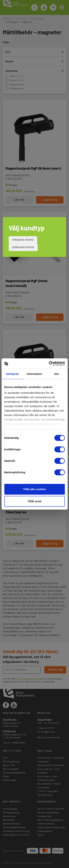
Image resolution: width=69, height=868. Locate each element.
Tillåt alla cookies (35, 489)
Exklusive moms (23, 247)
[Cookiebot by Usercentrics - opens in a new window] (49, 364)
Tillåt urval (34, 501)
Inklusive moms (23, 240)
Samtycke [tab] (12, 374)
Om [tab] (57, 374)
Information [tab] (35, 374)
